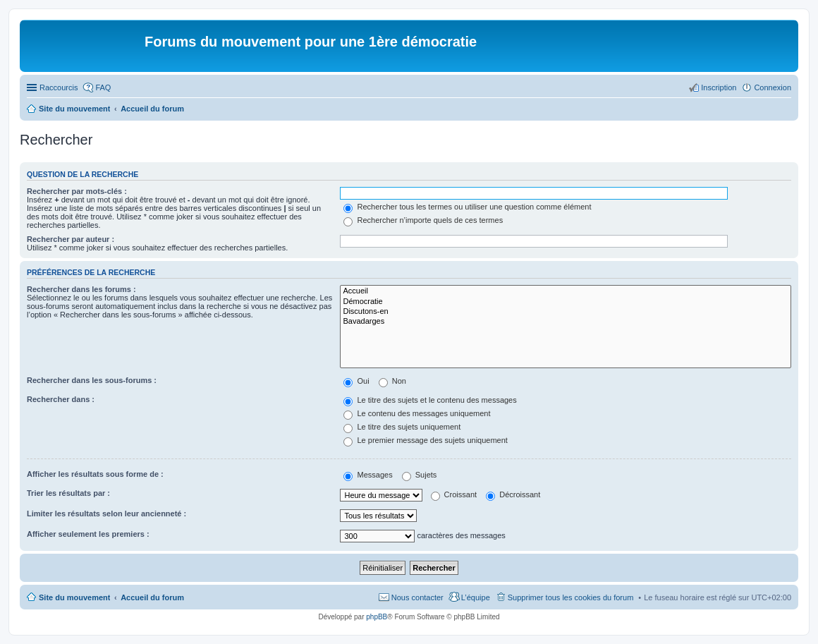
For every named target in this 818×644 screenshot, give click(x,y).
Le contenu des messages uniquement (417, 413)
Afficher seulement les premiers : (88, 534)
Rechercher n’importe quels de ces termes (423, 220)
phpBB (377, 617)
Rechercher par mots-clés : (77, 191)
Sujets (420, 475)
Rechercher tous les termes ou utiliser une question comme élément (467, 207)
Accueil (566, 291)
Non (392, 381)
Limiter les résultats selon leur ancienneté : (106, 514)
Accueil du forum (152, 597)
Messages (368, 475)
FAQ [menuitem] (103, 87)
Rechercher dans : (61, 399)
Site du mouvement (74, 597)
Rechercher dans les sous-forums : (92, 380)
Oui (356, 381)
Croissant (454, 494)
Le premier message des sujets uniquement (425, 440)
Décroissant (513, 494)
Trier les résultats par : (68, 493)
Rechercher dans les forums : (81, 289)
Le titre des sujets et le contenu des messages (430, 400)
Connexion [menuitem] (773, 87)
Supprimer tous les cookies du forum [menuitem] (571, 597)
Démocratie (566, 302)
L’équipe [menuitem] (476, 597)
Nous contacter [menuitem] (417, 597)
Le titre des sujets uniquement (402, 427)
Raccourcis (59, 87)
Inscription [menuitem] (719, 87)
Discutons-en (566, 312)
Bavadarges (566, 322)
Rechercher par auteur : (71, 239)
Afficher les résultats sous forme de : (95, 474)
